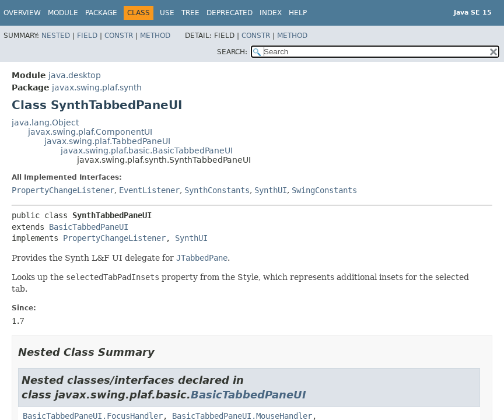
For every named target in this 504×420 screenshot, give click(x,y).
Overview (22, 13)
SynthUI (271, 190)
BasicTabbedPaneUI (89, 227)
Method (155, 36)
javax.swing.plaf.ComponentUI (90, 132)
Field (87, 36)
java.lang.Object (45, 123)
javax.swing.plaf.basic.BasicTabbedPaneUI (147, 150)
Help (298, 13)
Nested (56, 36)
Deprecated (230, 13)
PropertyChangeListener (63, 190)
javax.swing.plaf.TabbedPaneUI (107, 141)
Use (167, 13)
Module (63, 13)
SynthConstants (217, 190)
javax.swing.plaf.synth (97, 87)
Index (271, 13)
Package (101, 13)
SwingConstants (324, 190)
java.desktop (75, 75)
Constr (119, 36)
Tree (190, 13)
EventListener (149, 190)
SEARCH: (232, 52)
